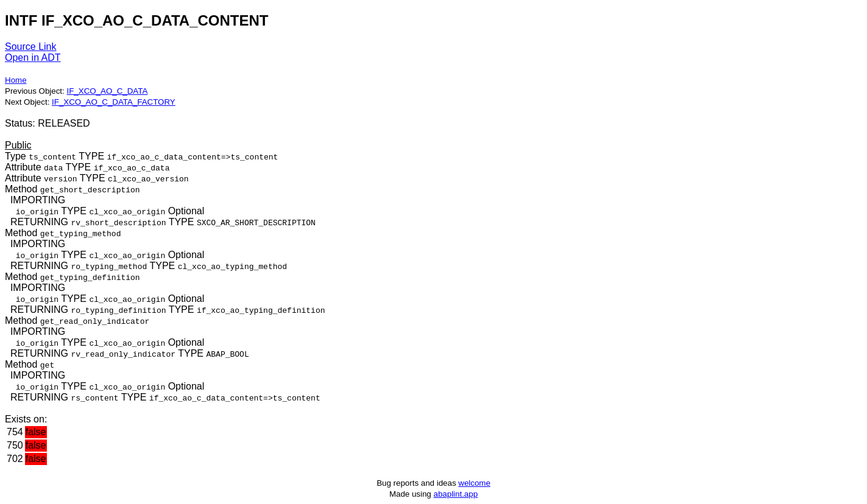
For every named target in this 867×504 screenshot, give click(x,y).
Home (16, 80)
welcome (474, 483)
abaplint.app (455, 494)
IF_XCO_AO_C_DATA (107, 91)
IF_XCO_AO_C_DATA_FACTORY (114, 102)
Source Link (31, 47)
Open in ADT (33, 58)
